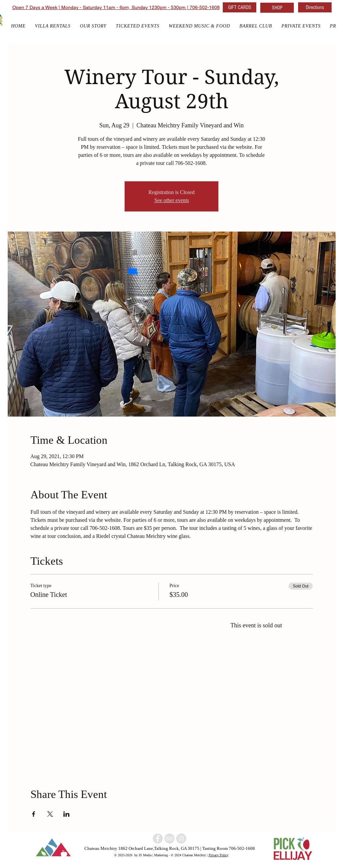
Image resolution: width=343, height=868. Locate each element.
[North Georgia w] (181, 839)
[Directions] (315, 7)
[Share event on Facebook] (34, 814)
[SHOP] (277, 8)
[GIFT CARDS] (239, 7)
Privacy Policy (219, 855)
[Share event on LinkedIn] (66, 814)
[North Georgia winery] (158, 839)
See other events (172, 200)
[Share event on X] (50, 814)
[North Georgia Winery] (169, 839)
